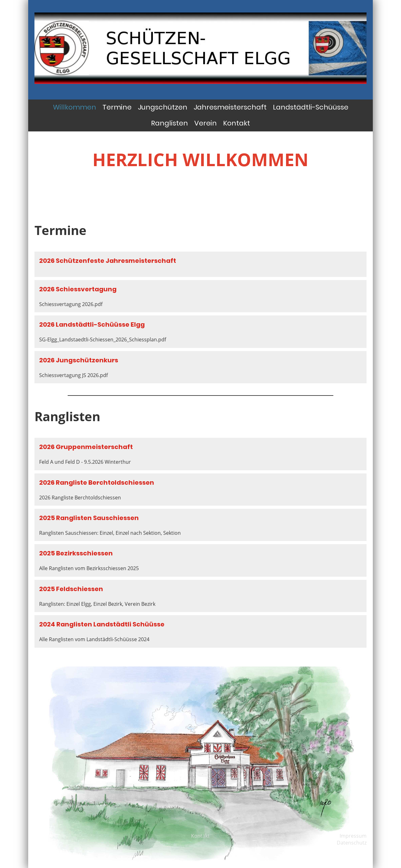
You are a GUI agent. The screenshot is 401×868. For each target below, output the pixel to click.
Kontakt (237, 123)
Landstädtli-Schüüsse (311, 107)
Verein (206, 123)
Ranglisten (169, 123)
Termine (117, 107)
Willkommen (75, 107)
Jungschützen (163, 107)
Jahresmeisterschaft (230, 107)
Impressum (353, 836)
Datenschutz (352, 843)
